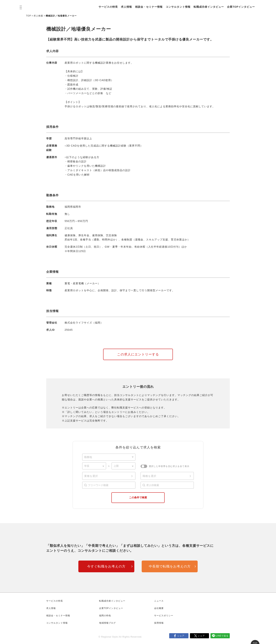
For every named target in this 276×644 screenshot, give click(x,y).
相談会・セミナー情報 (149, 7)
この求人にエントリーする (138, 354)
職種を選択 (149, 476)
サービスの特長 (108, 7)
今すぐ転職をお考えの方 (106, 566)
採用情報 (159, 623)
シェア (181, 636)
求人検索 (38, 16)
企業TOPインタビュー (241, 7)
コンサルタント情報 (178, 7)
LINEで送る (222, 636)
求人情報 (126, 7)
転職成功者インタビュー (209, 7)
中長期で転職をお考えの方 (170, 566)
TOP (29, 16)
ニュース (159, 601)
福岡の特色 (105, 616)
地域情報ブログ (107, 623)
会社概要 (159, 608)
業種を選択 (91, 476)
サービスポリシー (164, 616)
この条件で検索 (138, 497)
